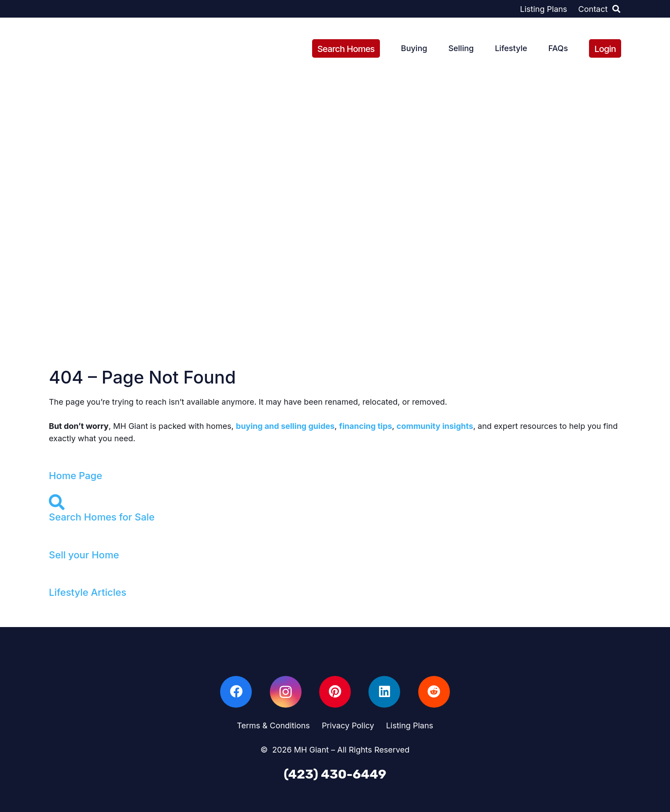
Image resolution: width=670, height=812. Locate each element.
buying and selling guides (285, 426)
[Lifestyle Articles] (335, 579)
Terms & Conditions (273, 725)
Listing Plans (410, 725)
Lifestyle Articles (88, 592)
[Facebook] (236, 692)
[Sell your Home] (335, 542)
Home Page (75, 476)
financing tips (365, 426)
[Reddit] (434, 692)
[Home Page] (335, 463)
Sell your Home (84, 555)
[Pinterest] (335, 692)
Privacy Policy (348, 725)
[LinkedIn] (384, 692)
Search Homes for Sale (102, 517)
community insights (435, 426)
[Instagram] (286, 692)
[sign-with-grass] (82, 49)
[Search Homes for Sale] (335, 502)
